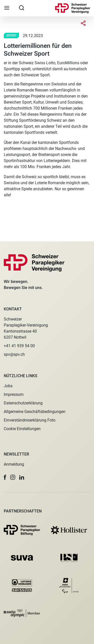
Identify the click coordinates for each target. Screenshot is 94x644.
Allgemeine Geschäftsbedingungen (35, 412)
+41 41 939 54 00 (19, 346)
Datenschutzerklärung (23, 403)
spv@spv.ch (14, 354)
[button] (5, 477)
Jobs (8, 386)
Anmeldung (14, 464)
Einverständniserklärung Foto (30, 420)
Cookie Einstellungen (22, 429)
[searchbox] (22, 8)
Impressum (14, 394)
